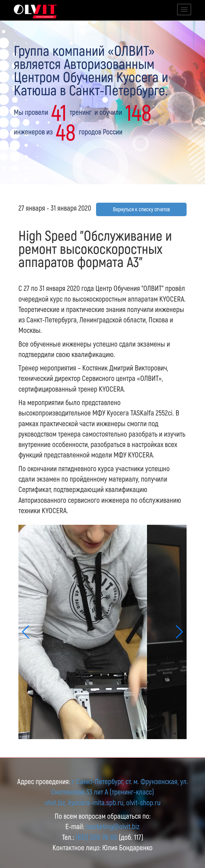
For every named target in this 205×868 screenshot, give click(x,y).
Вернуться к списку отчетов (141, 209)
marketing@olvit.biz (113, 826)
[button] (179, 632)
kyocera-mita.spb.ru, (96, 802)
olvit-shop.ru (143, 802)
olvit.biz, (56, 802)
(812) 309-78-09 (96, 837)
